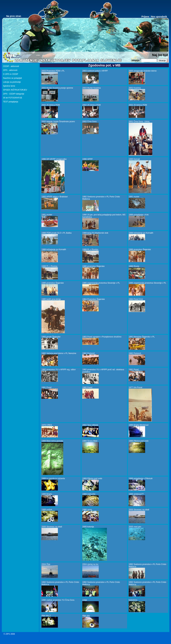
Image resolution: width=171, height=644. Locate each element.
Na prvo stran (14, 16)
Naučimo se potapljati (13, 78)
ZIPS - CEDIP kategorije (14, 94)
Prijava (145, 17)
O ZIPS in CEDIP (11, 74)
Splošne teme (9, 86)
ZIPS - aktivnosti (10, 70)
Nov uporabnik (159, 17)
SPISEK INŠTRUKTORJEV (15, 90)
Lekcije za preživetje (12, 82)
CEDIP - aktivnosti (11, 66)
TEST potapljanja (11, 102)
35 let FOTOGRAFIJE (13, 98)
